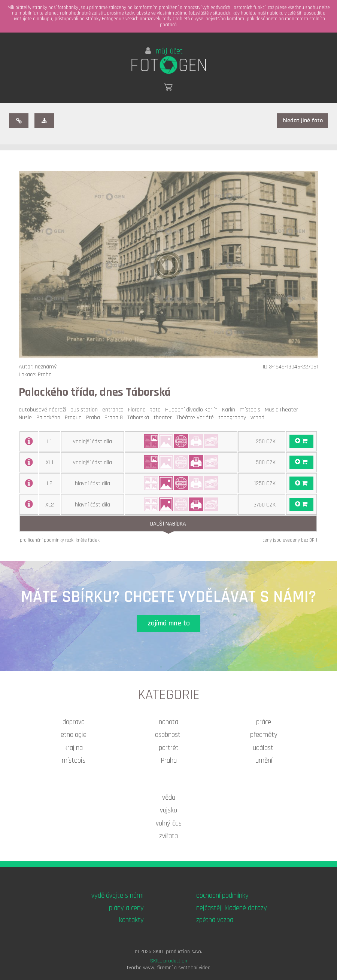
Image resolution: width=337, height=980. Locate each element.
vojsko (168, 810)
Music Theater (283, 410)
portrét (169, 748)
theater (164, 418)
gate (157, 410)
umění (264, 761)
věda (169, 798)
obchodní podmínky (222, 896)
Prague (75, 418)
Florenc (138, 410)
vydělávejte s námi (118, 896)
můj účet (164, 51)
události (264, 748)
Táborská (140, 418)
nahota (168, 722)
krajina (74, 748)
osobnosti (168, 735)
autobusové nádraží (44, 410)
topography (234, 418)
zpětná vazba (215, 920)
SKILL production (169, 961)
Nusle (27, 418)
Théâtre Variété (197, 418)
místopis (251, 410)
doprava (74, 722)
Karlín (230, 410)
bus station (86, 410)
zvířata (168, 836)
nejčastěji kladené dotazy (232, 908)
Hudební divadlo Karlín (193, 410)
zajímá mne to (169, 623)
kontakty (131, 920)
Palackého (50, 418)
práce (264, 722)
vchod (259, 418)
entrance (114, 410)
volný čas (169, 823)
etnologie (74, 735)
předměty (264, 735)
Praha (95, 418)
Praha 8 (115, 418)
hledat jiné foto (303, 121)
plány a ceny (126, 908)
